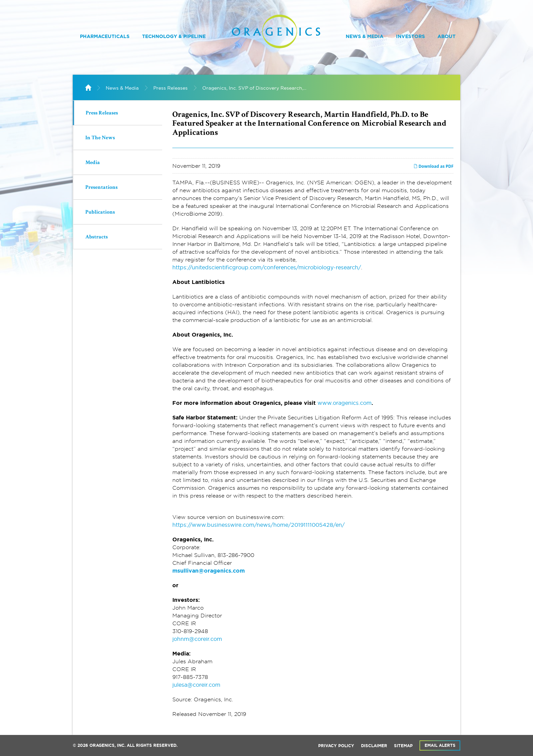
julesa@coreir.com (196, 685)
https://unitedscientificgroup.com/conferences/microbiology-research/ (267, 267)
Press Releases (170, 88)
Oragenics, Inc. (107, 745)
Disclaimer (374, 746)
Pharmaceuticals (105, 36)
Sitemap (403, 746)
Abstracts (97, 237)
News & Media (365, 36)
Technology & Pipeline (174, 36)
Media (93, 163)
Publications (100, 213)
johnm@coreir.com (197, 639)
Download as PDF (433, 166)
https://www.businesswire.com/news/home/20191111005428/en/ (259, 525)
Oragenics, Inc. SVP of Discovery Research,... (254, 88)
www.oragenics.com (345, 403)
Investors (410, 36)
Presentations (101, 188)
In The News (100, 138)
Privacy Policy (336, 746)
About (446, 36)
